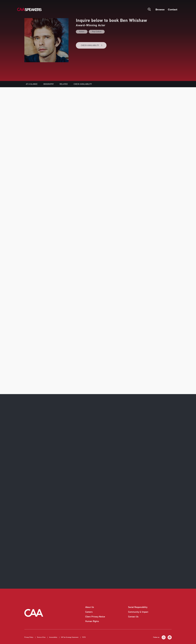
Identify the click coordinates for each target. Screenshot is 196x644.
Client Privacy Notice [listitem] (95, 617)
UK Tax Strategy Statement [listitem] (70, 637)
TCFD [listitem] (84, 637)
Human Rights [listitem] (92, 621)
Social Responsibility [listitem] (138, 607)
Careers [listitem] (89, 612)
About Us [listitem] (90, 607)
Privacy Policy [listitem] (29, 637)
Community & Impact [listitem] (138, 612)
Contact (173, 9)
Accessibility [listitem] (53, 637)
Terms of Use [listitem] (41, 637)
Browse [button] (160, 9)
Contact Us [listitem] (133, 617)
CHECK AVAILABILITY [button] (92, 45)
